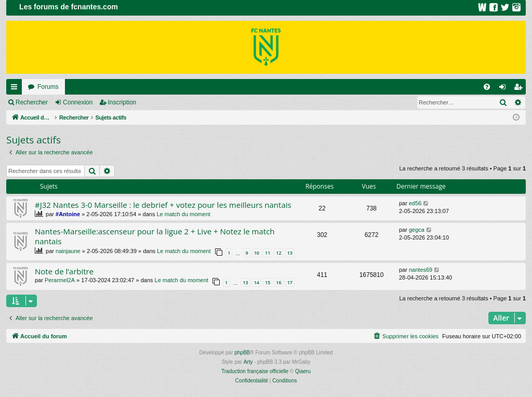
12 (278, 253)
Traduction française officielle (255, 371)
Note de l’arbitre (64, 271)
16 (278, 282)
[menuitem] (487, 87)
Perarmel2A (60, 280)
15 (268, 282)
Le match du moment (183, 214)
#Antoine (68, 214)
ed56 (415, 203)
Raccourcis (16, 89)
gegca (417, 230)
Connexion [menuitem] (505, 89)
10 (257, 253)
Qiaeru (303, 371)
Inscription (122, 102)
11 (268, 253)
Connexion (78, 102)
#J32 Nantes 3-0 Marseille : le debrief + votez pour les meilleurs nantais (163, 205)
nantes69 (421, 270)
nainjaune (68, 251)
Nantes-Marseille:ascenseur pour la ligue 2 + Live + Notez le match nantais (155, 236)
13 (290, 253)
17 (290, 282)
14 (257, 282)
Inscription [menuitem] (520, 89)
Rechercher (32, 102)
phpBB (242, 353)
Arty (248, 362)
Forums (48, 87)
